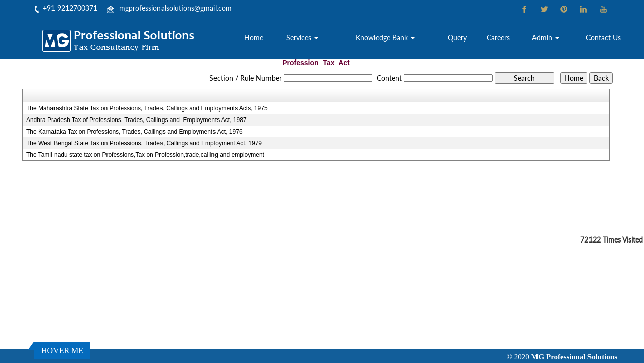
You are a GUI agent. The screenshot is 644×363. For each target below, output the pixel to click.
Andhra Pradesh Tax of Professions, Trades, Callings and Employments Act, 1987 (137, 120)
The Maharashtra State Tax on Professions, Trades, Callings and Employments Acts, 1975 (147, 108)
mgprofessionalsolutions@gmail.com (175, 8)
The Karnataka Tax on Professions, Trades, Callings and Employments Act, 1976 (135, 132)
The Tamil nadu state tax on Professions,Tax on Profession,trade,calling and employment (145, 155)
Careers (498, 38)
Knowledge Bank (385, 38)
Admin (546, 38)
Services (302, 38)
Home (254, 38)
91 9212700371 (72, 8)
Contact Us (603, 38)
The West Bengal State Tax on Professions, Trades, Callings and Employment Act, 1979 (144, 143)
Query (457, 38)
